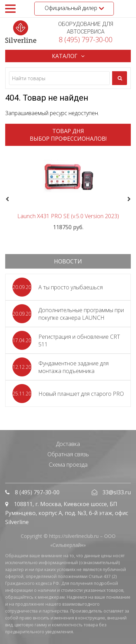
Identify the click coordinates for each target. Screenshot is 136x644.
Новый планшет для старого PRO (81, 394)
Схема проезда (68, 465)
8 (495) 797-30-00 (86, 40)
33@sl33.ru (117, 492)
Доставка (68, 444)
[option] (68, 191)
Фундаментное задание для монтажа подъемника (74, 367)
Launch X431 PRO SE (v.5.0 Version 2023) (68, 216)
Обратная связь (68, 454)
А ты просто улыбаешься (71, 287)
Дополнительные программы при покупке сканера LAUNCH (81, 314)
